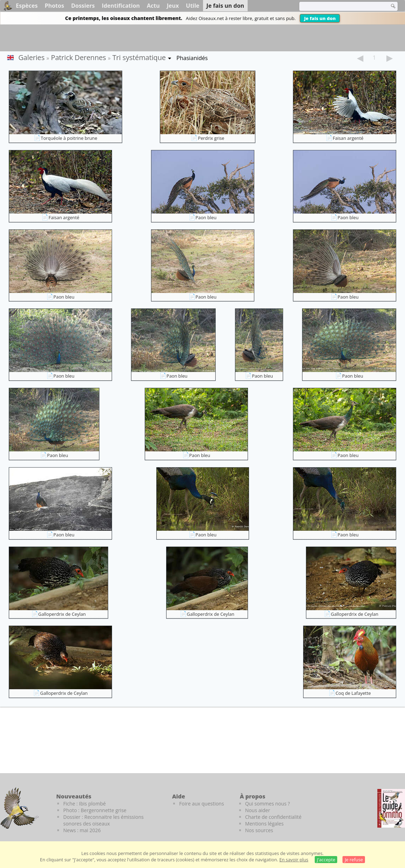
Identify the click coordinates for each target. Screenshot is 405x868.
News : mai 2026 (82, 830)
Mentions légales (264, 824)
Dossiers (83, 6)
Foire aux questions (202, 804)
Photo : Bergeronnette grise (95, 810)
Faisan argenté (348, 138)
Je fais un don (320, 18)
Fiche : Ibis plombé (84, 804)
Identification (121, 6)
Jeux (173, 6)
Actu (153, 6)
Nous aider (258, 810)
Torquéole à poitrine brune (69, 138)
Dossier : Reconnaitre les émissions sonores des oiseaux (103, 820)
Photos (54, 6)
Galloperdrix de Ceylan (62, 614)
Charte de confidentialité (273, 817)
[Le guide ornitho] (391, 808)
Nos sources (259, 830)
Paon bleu (206, 217)
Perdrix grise (211, 138)
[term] (340, 6)
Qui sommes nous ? (268, 804)
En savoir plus (294, 860)
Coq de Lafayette (353, 693)
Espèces (27, 6)
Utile (192, 6)
